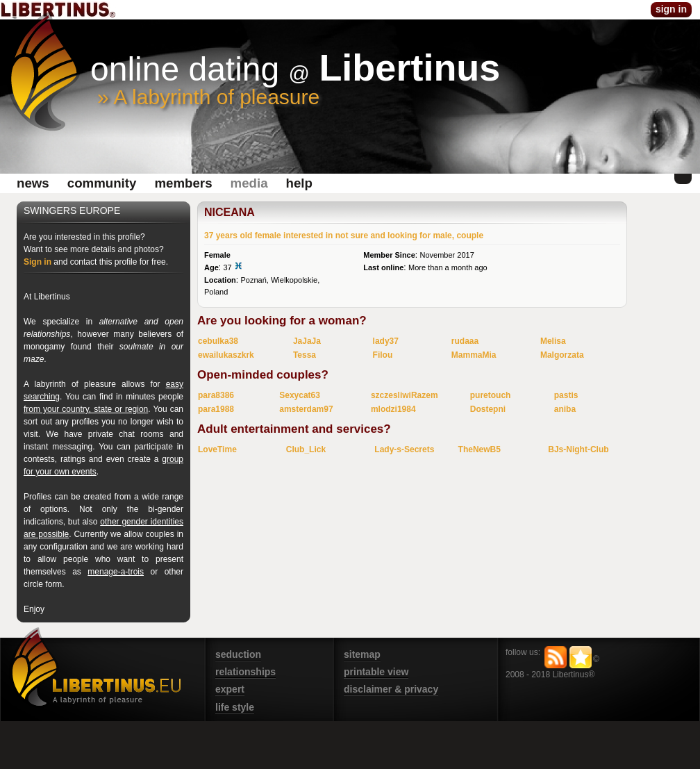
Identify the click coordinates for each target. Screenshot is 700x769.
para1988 (216, 409)
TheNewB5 (480, 449)
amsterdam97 (306, 409)
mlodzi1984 (393, 409)
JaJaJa (307, 341)
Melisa (553, 341)
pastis (566, 395)
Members (183, 183)
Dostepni (488, 409)
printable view (376, 672)
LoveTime (217, 449)
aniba (565, 409)
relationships (245, 672)
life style (235, 707)
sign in (671, 9)
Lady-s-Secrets (404, 449)
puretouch (491, 395)
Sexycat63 (300, 395)
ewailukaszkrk (226, 355)
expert (230, 689)
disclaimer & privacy (391, 689)
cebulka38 (218, 341)
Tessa (305, 355)
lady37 (386, 341)
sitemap (362, 654)
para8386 (216, 395)
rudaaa (465, 341)
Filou (383, 355)
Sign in (37, 262)
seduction (238, 654)
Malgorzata (562, 355)
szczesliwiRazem (405, 395)
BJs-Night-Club (578, 449)
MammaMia (474, 355)
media (249, 183)
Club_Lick (306, 449)
